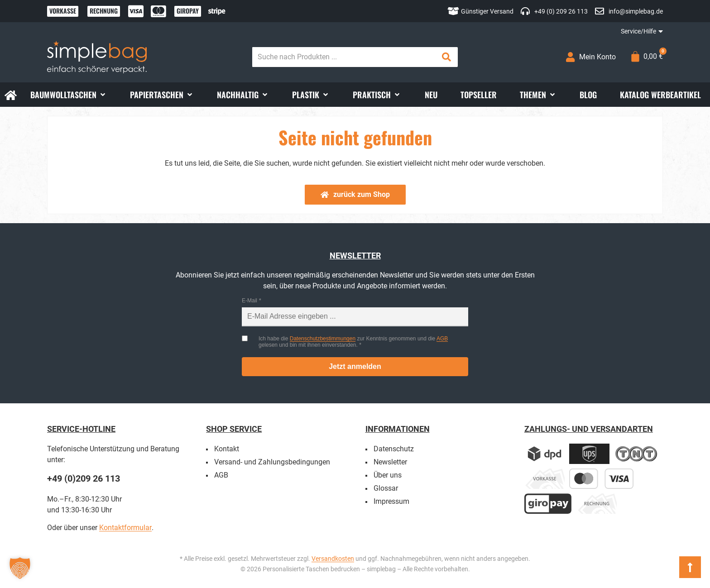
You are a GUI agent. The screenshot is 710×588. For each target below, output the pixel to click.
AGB (442, 339)
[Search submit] (446, 57)
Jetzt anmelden (355, 366)
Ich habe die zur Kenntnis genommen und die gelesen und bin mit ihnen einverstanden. (353, 342)
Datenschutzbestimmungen (323, 339)
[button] (69, 95)
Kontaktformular (125, 528)
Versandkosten (333, 559)
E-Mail (249, 301)
